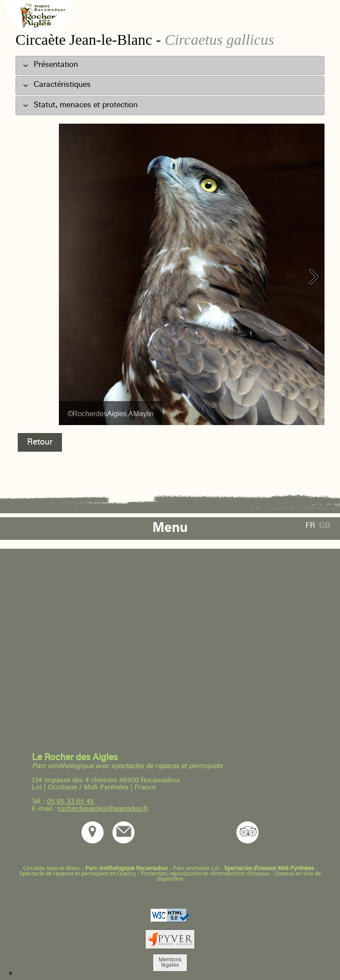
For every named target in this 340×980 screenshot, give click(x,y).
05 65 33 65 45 (70, 802)
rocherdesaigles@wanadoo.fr (103, 809)
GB (325, 526)
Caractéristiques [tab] (57, 85)
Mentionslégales (170, 963)
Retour (40, 442)
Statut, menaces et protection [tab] (80, 105)
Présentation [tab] (50, 65)
